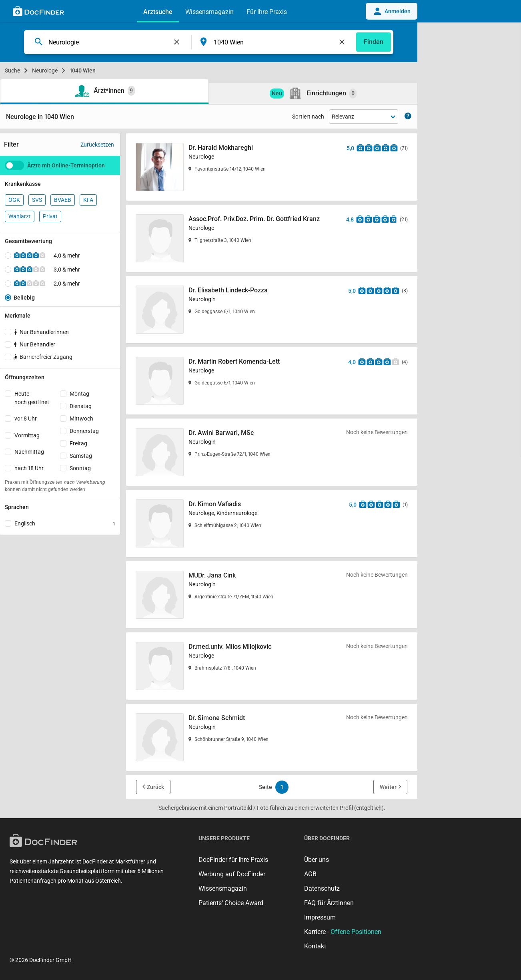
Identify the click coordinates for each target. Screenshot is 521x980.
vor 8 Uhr (26, 419)
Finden (374, 42)
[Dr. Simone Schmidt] (272, 737)
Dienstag (81, 406)
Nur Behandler (35, 344)
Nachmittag (29, 452)
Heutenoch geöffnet (32, 398)
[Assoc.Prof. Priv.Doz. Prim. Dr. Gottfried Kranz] (272, 238)
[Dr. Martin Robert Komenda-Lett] (272, 381)
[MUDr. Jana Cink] (272, 595)
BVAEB (63, 200)
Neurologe (45, 70)
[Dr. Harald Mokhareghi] (272, 167)
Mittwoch (81, 419)
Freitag (78, 443)
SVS (37, 200)
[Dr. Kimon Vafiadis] (272, 523)
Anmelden (392, 11)
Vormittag (27, 435)
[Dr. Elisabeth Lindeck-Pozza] (272, 310)
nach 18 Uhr (29, 468)
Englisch (65, 523)
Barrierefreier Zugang (42, 357)
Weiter (388, 787)
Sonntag (80, 468)
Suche (12, 70)
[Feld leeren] (177, 42)
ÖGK (14, 200)
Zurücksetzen (97, 145)
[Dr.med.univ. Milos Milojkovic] (272, 666)
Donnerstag (84, 431)
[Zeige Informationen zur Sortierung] (408, 117)
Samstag (81, 456)
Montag (79, 394)
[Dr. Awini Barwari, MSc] (272, 452)
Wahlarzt (20, 216)
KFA (88, 200)
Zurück (155, 787)
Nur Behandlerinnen (42, 332)
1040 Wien (83, 70)
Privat (50, 216)
